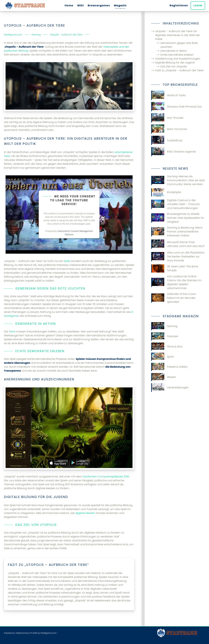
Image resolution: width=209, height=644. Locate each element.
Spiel (67, 261)
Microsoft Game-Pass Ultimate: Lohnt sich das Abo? (178, 244)
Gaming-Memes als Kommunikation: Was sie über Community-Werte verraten (178, 180)
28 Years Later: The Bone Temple (175, 268)
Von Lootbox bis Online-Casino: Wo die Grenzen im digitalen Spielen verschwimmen (176, 282)
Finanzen (165, 336)
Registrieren (179, 5)
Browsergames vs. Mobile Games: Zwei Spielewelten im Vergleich (178, 218)
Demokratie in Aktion (174, 51)
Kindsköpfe (166, 192)
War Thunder (167, 118)
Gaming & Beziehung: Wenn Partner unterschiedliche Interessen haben (177, 232)
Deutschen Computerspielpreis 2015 (106, 477)
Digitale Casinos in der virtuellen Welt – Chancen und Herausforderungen (176, 204)
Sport (162, 357)
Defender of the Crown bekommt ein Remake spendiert (174, 298)
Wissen (164, 377)
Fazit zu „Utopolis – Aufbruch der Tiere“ (180, 70)
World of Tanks (168, 95)
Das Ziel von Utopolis (173, 66)
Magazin (120, 5)
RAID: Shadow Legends (173, 152)
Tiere (12, 332)
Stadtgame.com (48, 633)
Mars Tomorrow (169, 129)
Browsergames (99, 5)
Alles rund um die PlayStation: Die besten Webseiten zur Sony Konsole (178, 257)
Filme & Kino (167, 347)
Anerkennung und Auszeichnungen (178, 59)
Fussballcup (167, 140)
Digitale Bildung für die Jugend (175, 63)
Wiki (80, 5)
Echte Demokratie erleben (177, 55)
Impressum (9, 633)
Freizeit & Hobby (169, 367)
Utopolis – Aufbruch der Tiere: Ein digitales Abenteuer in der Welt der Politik (177, 35)
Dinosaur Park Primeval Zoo (177, 107)
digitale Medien (85, 513)
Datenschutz (22, 633)
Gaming (164, 326)
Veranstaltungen (170, 387)
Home (69, 5)
